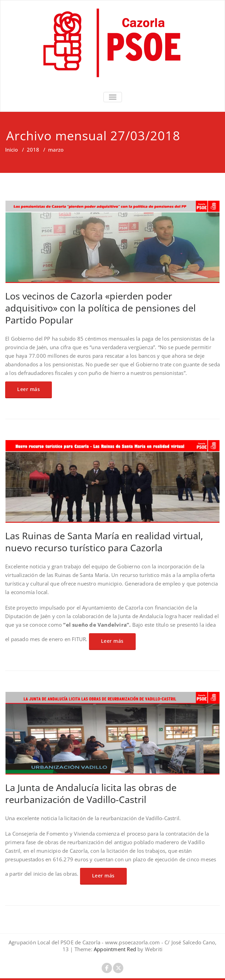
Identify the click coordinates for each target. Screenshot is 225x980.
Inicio (12, 150)
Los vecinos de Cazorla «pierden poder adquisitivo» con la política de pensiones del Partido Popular (100, 308)
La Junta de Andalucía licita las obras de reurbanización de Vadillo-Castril (91, 793)
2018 (33, 150)
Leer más (29, 389)
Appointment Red (114, 949)
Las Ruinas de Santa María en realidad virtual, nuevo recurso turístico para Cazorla (104, 542)
